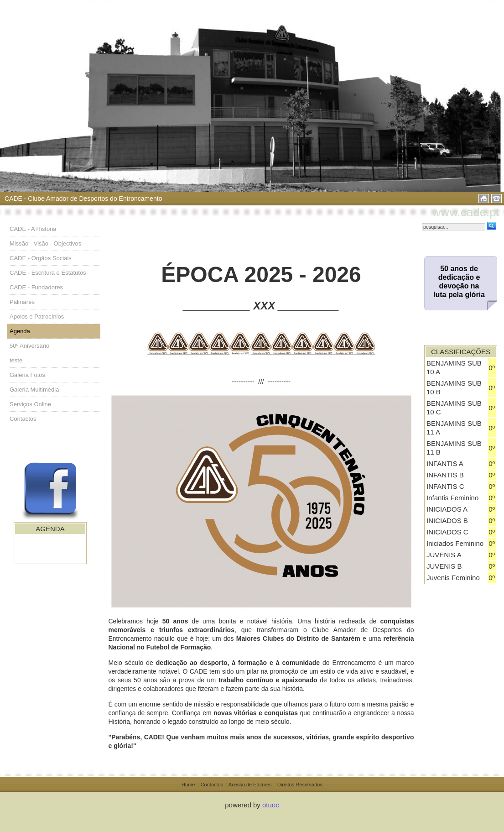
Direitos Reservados (300, 785)
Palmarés (22, 302)
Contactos (23, 419)
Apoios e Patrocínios (37, 317)
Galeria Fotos (27, 375)
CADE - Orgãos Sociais (41, 258)
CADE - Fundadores (36, 287)
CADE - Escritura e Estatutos (48, 273)
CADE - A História (33, 229)
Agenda (20, 331)
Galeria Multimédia (34, 390)
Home (188, 785)
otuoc (271, 805)
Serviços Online (30, 404)
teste (16, 360)
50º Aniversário (29, 346)
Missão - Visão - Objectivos (45, 243)
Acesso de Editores (250, 785)
